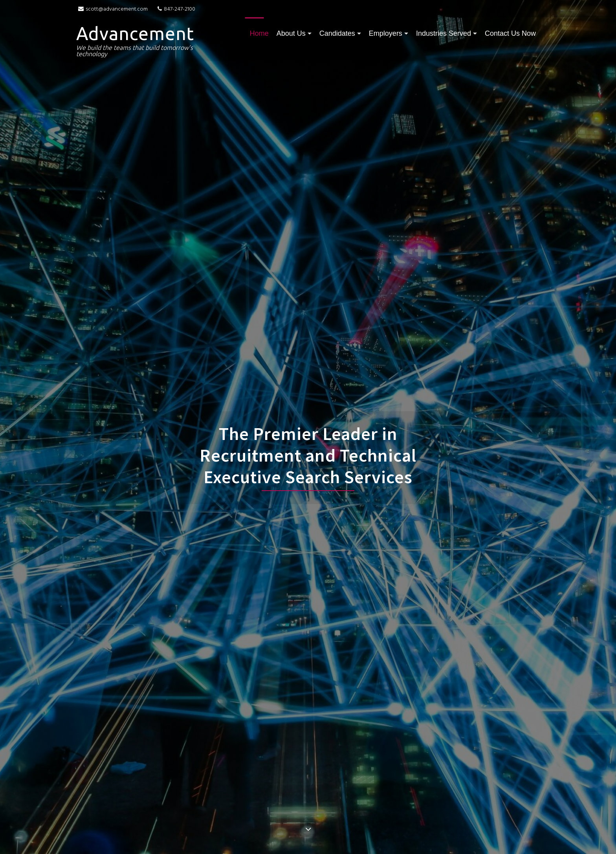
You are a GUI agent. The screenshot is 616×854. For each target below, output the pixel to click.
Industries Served (444, 33)
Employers (386, 33)
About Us (291, 33)
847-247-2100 (171, 9)
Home (259, 33)
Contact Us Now (510, 33)
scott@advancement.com (113, 9)
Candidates (337, 33)
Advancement (135, 33)
